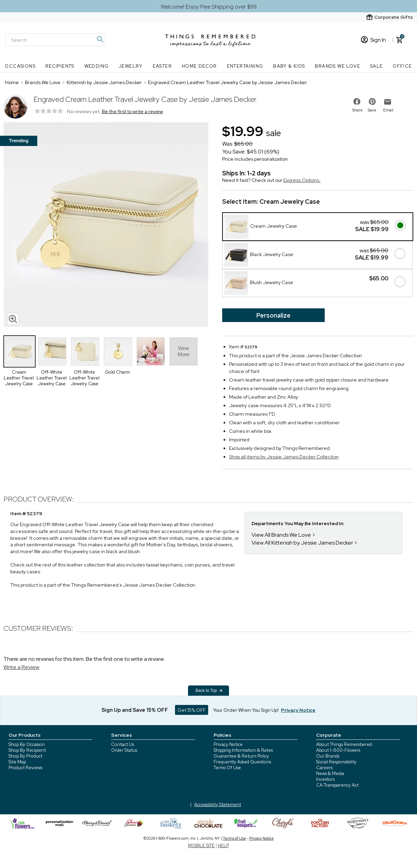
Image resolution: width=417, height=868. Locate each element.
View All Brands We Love (281, 535)
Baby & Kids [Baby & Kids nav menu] (289, 66)
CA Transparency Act (337, 785)
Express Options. (302, 180)
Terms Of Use (227, 768)
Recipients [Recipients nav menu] (60, 66)
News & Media (330, 773)
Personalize (273, 315)
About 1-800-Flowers (338, 750)
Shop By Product (25, 756)
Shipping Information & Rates (243, 750)
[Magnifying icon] (100, 39)
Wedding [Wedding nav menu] (97, 66)
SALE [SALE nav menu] (377, 66)
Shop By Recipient (27, 750)
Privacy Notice (228, 744)
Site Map (17, 762)
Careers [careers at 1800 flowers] (324, 768)
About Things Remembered (344, 744)
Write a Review (21, 667)
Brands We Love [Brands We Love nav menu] (338, 66)
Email (388, 110)
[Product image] (106, 225)
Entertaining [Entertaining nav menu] (245, 66)
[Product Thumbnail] (19, 351)
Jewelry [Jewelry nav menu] (131, 66)
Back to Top (209, 691)
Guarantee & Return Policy (241, 756)
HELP (223, 846)
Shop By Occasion (27, 744)
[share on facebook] (357, 102)
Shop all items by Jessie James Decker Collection (284, 457)
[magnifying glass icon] (13, 319)
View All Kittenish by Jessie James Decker (302, 543)
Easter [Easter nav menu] (162, 66)
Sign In (373, 40)
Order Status (124, 750)
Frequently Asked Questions (242, 762)
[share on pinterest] (372, 102)
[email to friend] (388, 102)
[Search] (56, 40)
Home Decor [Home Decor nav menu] (199, 66)
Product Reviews (25, 768)
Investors (325, 779)
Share (358, 110)
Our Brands (328, 756)
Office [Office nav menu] (402, 66)
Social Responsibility (336, 762)
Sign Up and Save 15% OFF (135, 710)
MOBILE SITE (201, 846)
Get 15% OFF (192, 710)
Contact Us (123, 744)
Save (372, 110)
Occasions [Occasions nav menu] (20, 66)
